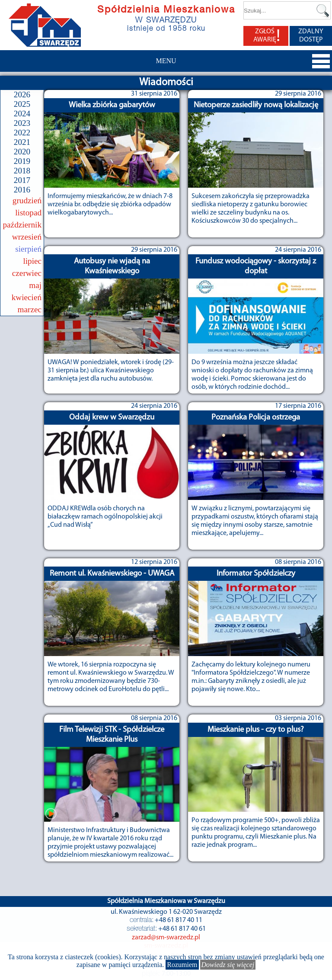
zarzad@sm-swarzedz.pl (166, 938)
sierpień (28, 249)
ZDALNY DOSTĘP (311, 36)
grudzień (27, 200)
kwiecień (27, 297)
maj (35, 285)
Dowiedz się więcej (228, 965)
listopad (28, 213)
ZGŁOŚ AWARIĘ (267, 36)
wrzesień (27, 237)
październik (22, 225)
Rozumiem (182, 965)
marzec (30, 309)
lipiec (32, 261)
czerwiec (27, 273)
